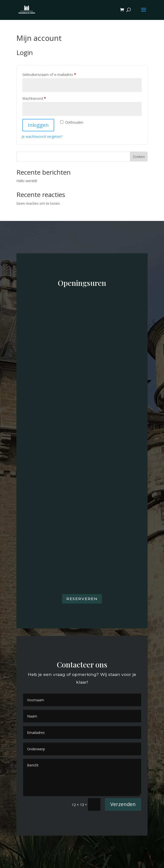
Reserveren (82, 599)
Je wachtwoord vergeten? (42, 136)
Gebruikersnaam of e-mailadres (55, 74)
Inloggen (38, 125)
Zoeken (139, 157)
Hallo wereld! (27, 181)
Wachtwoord (40, 98)
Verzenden (123, 804)
